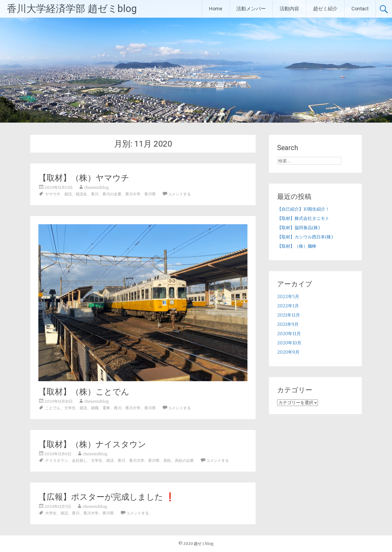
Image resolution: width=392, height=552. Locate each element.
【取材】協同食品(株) (298, 228)
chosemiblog (97, 187)
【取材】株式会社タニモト (303, 218)
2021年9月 (288, 324)
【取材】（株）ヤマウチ (84, 178)
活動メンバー (251, 9)
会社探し (79, 460)
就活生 (81, 194)
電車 (106, 408)
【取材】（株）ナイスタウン (92, 444)
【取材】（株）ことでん (84, 392)
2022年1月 (288, 306)
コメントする (179, 194)
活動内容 (289, 9)
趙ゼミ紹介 (325, 9)
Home (216, 9)
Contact (360, 9)
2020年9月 (288, 352)
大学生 (70, 408)
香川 (95, 194)
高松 (167, 460)
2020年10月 (289, 343)
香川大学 (133, 194)
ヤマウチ (53, 194)
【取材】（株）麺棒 (297, 246)
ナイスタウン (57, 460)
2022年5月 (288, 296)
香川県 (150, 194)
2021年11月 (289, 315)
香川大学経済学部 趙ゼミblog (72, 9)
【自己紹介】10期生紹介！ (303, 209)
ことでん (53, 408)
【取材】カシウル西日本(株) (305, 237)
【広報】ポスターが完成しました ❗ (107, 497)
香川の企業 (112, 194)
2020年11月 (289, 333)
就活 (68, 194)
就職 (95, 408)
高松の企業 (184, 460)
